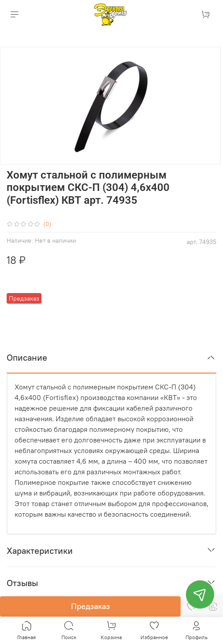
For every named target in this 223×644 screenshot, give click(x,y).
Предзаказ (91, 606)
